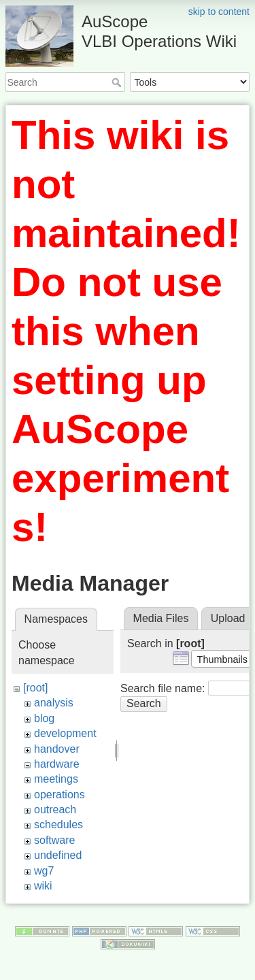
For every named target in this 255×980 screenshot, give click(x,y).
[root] (35, 688)
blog (44, 718)
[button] (222, 659)
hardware (57, 764)
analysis (54, 703)
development (65, 733)
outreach (55, 810)
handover (57, 749)
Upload (228, 618)
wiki (43, 886)
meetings (56, 779)
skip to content (219, 12)
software (54, 840)
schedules (58, 824)
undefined (58, 855)
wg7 (44, 871)
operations (60, 795)
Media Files (161, 618)
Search (118, 82)
